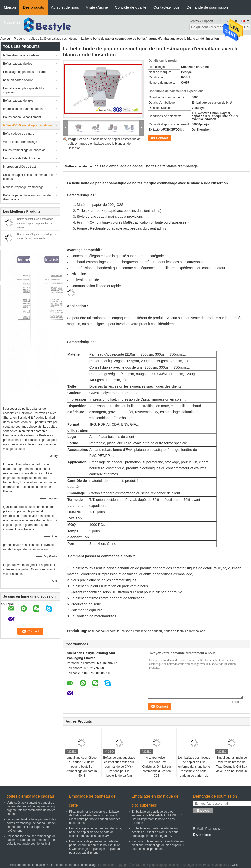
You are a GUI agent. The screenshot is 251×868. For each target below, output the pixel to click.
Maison (10, 7)
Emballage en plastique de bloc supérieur (24, 90)
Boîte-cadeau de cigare (19, 134)
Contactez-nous (167, 7)
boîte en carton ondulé (18, 80)
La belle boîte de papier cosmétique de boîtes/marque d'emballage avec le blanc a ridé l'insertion (104, 144)
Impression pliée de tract (20, 167)
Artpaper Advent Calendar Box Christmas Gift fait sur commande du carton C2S (157, 767)
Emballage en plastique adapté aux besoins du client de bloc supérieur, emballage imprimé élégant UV (155, 832)
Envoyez (203, 810)
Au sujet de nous (65, 7)
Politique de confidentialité (28, 865)
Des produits (33, 7)
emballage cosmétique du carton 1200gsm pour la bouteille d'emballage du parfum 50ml (82, 767)
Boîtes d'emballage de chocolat (24, 150)
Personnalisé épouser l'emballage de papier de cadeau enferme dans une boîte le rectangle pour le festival (31, 840)
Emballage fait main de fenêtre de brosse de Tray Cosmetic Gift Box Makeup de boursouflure (232, 764)
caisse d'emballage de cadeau (142, 631)
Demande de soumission (207, 7)
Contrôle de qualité (131, 7)
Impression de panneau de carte (25, 109)
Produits (19, 39)
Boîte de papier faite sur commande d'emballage (27, 197)
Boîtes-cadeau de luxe (18, 101)
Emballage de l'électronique (22, 158)
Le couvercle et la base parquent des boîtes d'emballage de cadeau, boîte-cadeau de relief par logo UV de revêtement (31, 825)
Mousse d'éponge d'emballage (23, 187)
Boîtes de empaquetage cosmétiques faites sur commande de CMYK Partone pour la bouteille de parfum (119, 767)
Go (246, 27)
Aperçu (5, 39)
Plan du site (214, 829)
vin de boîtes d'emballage (20, 142)
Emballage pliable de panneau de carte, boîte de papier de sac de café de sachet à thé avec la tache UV (96, 832)
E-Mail (198, 829)
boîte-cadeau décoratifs (104, 631)
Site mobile (202, 835)
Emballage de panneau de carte (24, 72)
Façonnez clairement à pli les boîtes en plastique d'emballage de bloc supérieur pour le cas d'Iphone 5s (158, 845)
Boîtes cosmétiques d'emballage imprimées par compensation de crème (35, 223)
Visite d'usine (97, 7)
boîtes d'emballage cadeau (21, 55)
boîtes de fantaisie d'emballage (185, 631)
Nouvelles (12, 22)
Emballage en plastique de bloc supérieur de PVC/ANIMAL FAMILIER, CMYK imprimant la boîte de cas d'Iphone (157, 817)
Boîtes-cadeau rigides (18, 64)
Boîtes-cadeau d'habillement (22, 117)
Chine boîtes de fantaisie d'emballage (72, 865)
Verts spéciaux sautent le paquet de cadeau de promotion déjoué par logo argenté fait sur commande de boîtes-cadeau (32, 808)
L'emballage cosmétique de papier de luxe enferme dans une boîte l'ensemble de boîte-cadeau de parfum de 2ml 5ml (194, 769)
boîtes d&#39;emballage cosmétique (53, 39)
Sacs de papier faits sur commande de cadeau (29, 177)
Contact (162, 138)
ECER (234, 865)
